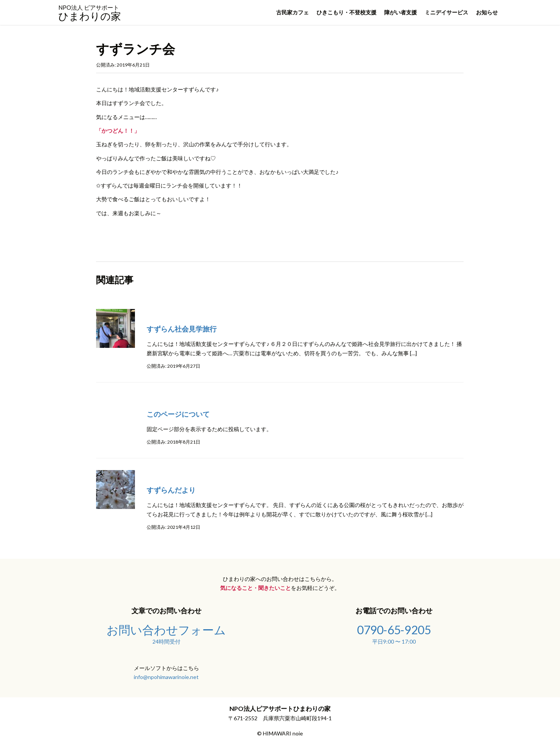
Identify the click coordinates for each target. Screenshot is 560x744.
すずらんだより (171, 490)
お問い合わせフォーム (166, 633)
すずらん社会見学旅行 (182, 329)
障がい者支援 (401, 12)
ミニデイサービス (446, 12)
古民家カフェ (292, 12)
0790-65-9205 (394, 633)
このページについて (178, 414)
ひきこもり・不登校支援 (346, 12)
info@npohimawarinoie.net (166, 677)
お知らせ (487, 12)
